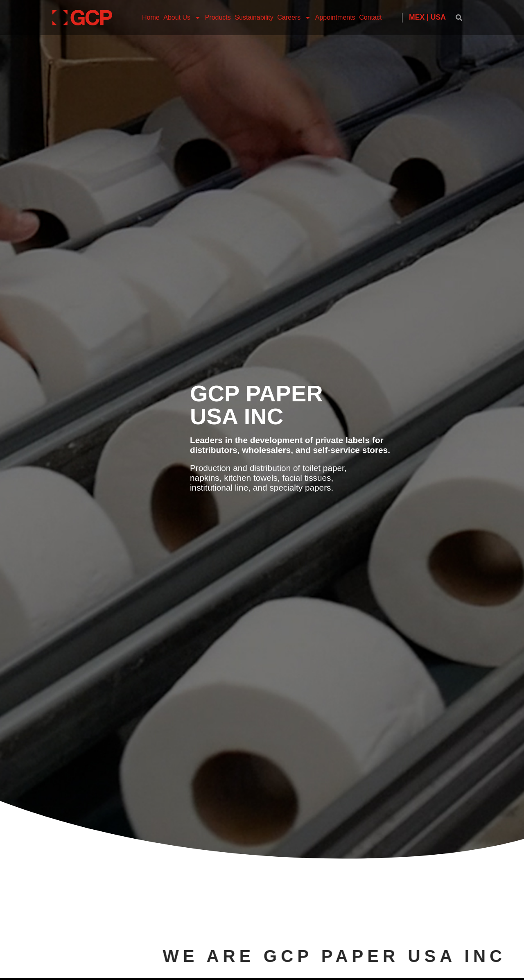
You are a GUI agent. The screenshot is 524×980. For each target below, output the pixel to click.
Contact (370, 17)
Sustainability (254, 17)
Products (218, 17)
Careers (294, 18)
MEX (417, 17)
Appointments (335, 17)
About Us (182, 18)
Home (151, 17)
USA (438, 17)
